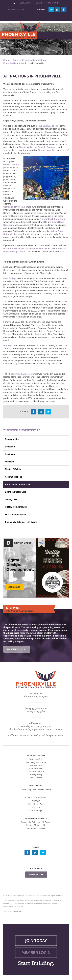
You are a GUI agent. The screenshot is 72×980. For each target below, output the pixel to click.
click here (24, 113)
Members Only (36, 759)
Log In (39, 3)
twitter (51, 10)
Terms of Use (36, 777)
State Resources (36, 768)
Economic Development (36, 797)
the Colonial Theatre (49, 126)
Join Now (41, 9)
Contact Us (25, 3)
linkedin (57, 10)
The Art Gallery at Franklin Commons (38, 147)
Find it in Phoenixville (15, 515)
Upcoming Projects (36, 810)
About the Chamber (36, 755)
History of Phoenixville (16, 507)
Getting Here (11, 499)
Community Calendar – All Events (21, 522)
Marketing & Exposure (36, 762)
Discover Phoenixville (24, 60)
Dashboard (53, 3)
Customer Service (36, 771)
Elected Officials (13, 469)
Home (6, 60)
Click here (45, 110)
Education (10, 447)
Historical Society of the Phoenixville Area (25, 248)
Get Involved (36, 765)
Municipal (10, 462)
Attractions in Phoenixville (18, 484)
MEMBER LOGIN (36, 953)
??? (14, 3)
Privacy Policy (36, 774)
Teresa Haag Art (46, 150)
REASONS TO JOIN (16, 649)
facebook (64, 10)
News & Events (36, 786)
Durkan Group (16, 911)
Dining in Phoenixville (16, 492)
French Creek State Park (52, 219)
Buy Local (36, 807)
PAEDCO (36, 801)
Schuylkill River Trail (14, 207)
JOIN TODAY (36, 941)
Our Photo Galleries (36, 828)
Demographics (12, 439)
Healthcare (10, 454)
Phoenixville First (36, 804)
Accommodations (14, 477)
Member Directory (17, 9)
